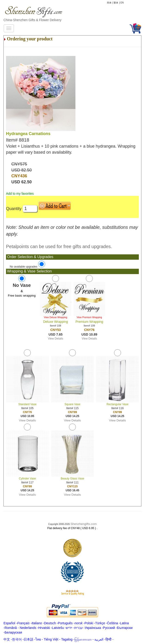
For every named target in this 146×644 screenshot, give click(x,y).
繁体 (116, 3)
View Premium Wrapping (89, 317)
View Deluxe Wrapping (56, 317)
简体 (109, 3)
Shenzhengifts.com (83, 524)
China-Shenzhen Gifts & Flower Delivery (33, 20)
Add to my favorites (20, 194)
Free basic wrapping (22, 296)
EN (122, 3)
